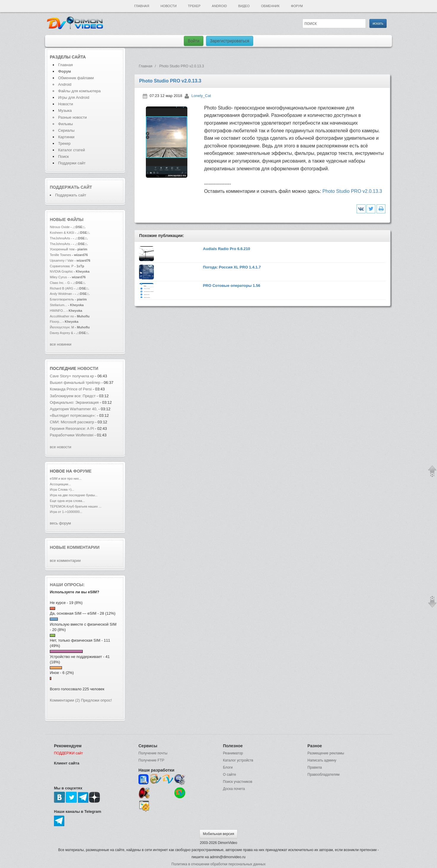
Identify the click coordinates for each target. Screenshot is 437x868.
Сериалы (66, 130)
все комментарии (65, 561)
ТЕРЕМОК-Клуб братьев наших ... (76, 506)
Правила (315, 767)
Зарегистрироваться (229, 41)
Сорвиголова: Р (62, 266)
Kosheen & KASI (62, 233)
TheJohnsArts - (61, 238)
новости (88, 368)
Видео (244, 6)
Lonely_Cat (201, 96)
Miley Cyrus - (60, 277)
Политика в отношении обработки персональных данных (218, 864)
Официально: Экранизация (74, 402)
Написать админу (322, 760)
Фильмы (66, 124)
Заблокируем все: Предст (73, 396)
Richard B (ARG (62, 288)
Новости (168, 6)
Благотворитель (62, 299)
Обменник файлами (76, 78)
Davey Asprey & (62, 333)
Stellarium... (58, 305)
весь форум (60, 523)
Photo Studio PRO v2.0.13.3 (352, 191)
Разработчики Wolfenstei (72, 435)
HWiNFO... (58, 311)
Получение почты (153, 753)
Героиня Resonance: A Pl (72, 429)
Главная (142, 6)
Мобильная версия (218, 834)
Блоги (228, 767)
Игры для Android (74, 97)
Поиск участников (238, 782)
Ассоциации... (60, 484)
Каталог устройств (238, 760)
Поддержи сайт (72, 163)
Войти (193, 41)
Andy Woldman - (62, 294)
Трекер (194, 6)
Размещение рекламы (326, 753)
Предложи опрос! (96, 700)
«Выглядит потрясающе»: (73, 415)
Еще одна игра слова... (67, 501)
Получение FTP (151, 760)
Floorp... (56, 322)
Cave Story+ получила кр (72, 376)
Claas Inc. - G (60, 283)
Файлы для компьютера (79, 91)
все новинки (61, 344)
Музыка (65, 111)
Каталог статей (71, 150)
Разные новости (72, 117)
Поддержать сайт (71, 187)
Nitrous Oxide (60, 227)
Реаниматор (233, 753)
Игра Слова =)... (62, 489)
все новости (60, 447)
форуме (82, 471)
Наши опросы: (67, 585)
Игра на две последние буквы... (74, 495)
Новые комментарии (75, 547)
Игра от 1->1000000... (66, 512)
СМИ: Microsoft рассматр (72, 422)
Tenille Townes (60, 255)
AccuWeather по (62, 316)
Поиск (63, 156)
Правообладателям (323, 775)
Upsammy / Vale (62, 260)
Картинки (66, 137)
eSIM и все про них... (66, 478)
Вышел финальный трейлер (75, 383)
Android (220, 6)
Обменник (270, 6)
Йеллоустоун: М (62, 327)
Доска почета (234, 789)
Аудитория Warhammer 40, (74, 409)
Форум (297, 6)
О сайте (229, 775)
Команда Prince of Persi (71, 389)
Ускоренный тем (62, 249)
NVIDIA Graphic (61, 271)
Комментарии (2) (65, 700)
